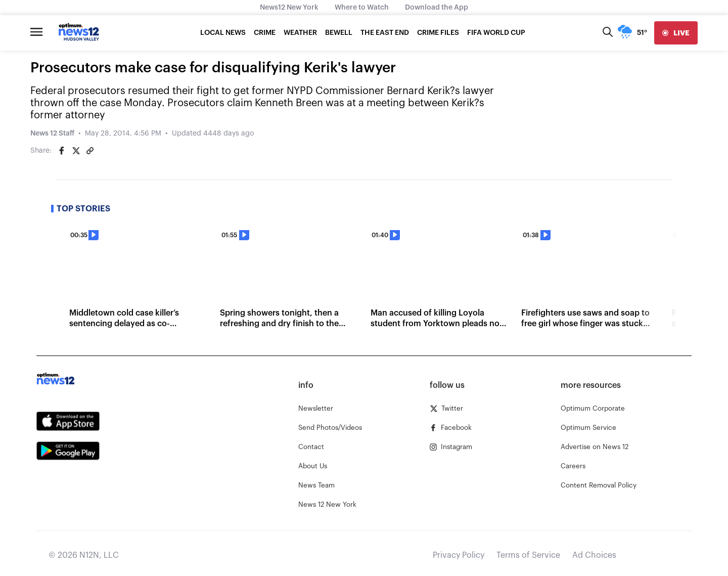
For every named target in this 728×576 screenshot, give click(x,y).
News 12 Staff (52, 134)
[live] (676, 33)
